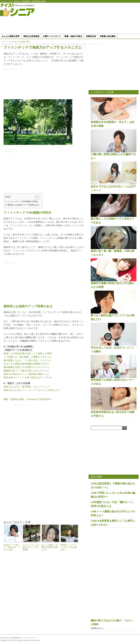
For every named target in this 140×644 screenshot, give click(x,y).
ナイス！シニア (7, 1)
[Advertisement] (123, 18)
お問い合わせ (5, 638)
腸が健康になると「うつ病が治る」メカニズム (28, 360)
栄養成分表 (91, 36)
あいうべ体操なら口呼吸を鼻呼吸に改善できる (50, 547)
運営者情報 (15, 638)
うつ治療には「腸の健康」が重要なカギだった (28, 357)
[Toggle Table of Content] (36, 197)
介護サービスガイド (52, 36)
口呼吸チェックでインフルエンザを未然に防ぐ (68, 547)
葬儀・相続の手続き (73, 36)
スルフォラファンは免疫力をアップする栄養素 (31, 547)
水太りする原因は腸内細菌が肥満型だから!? (26, 364)
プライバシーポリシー (28, 638)
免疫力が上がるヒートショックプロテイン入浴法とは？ (32, 390)
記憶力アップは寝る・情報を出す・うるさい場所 (12, 547)
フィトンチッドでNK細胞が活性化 (23, 201)
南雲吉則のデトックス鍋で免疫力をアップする (28, 378)
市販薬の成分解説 (108, 36)
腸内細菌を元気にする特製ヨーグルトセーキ (26, 367)
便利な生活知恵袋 (31, 36)
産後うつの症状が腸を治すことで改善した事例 (28, 353)
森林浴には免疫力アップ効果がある (23, 205)
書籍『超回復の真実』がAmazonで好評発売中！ (28, 399)
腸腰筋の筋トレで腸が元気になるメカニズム (26, 371)
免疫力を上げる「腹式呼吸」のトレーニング (26, 387)
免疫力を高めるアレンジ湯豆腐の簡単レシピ (26, 374)
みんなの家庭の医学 (11, 36)
